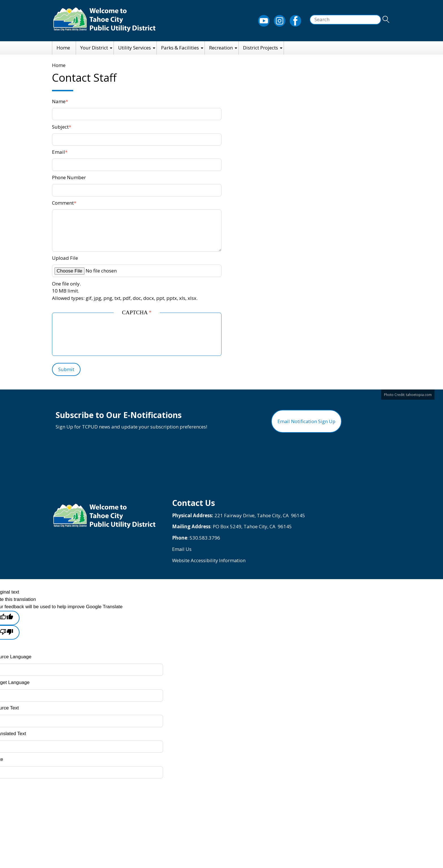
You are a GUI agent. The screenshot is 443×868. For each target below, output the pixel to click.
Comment (63, 203)
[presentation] (104, 336)
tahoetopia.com (419, 395)
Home (63, 48)
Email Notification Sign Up (306, 423)
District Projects (260, 48)
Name (59, 101)
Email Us (182, 551)
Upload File (65, 258)
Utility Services (134, 48)
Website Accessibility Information (209, 563)
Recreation (221, 48)
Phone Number (69, 177)
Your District (94, 48)
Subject (60, 127)
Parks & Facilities (180, 48)
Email (58, 152)
